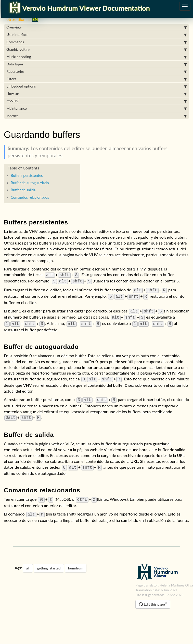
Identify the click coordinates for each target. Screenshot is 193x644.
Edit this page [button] (152, 598)
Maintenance (96, 108)
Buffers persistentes (27, 175)
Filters (96, 79)
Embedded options (96, 86)
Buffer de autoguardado (30, 183)
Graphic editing (96, 49)
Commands (96, 42)
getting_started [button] (49, 561)
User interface (96, 35)
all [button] (28, 561)
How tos (96, 94)
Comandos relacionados (30, 197)
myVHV (96, 101)
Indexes (96, 116)
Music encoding (96, 57)
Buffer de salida (23, 190)
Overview (96, 27)
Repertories (96, 71)
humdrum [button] (76, 561)
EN (34, 19)
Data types (96, 64)
